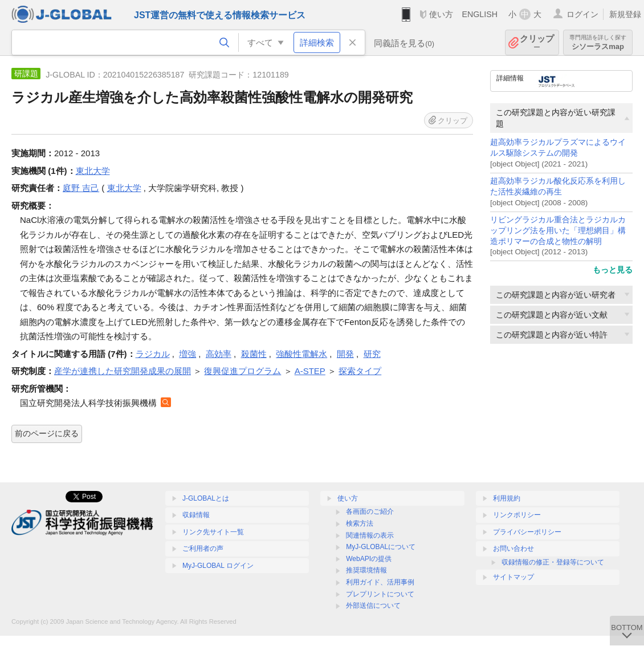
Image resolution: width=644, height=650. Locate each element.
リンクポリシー (517, 515)
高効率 (219, 354)
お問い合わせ (513, 549)
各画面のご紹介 (370, 511)
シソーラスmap (598, 42)
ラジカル (153, 354)
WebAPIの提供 (369, 559)
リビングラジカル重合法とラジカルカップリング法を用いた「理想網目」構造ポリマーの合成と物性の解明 (558, 231)
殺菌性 (254, 354)
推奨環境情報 (366, 570)
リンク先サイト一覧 (213, 532)
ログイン (582, 14)
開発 (345, 354)
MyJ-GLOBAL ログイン (218, 566)
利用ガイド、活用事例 (380, 582)
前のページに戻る (47, 433)
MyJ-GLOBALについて (381, 547)
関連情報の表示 (370, 535)
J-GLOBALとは (206, 498)
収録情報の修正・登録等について (553, 562)
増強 (188, 354)
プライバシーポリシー (527, 532)
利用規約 (507, 498)
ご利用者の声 (203, 549)
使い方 (441, 14)
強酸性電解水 (301, 354)
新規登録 (625, 14)
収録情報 (196, 515)
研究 (372, 354)
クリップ (537, 42)
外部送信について (373, 606)
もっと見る (613, 270)
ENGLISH (480, 14)
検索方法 (360, 523)
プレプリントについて (380, 594)
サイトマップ (513, 577)
